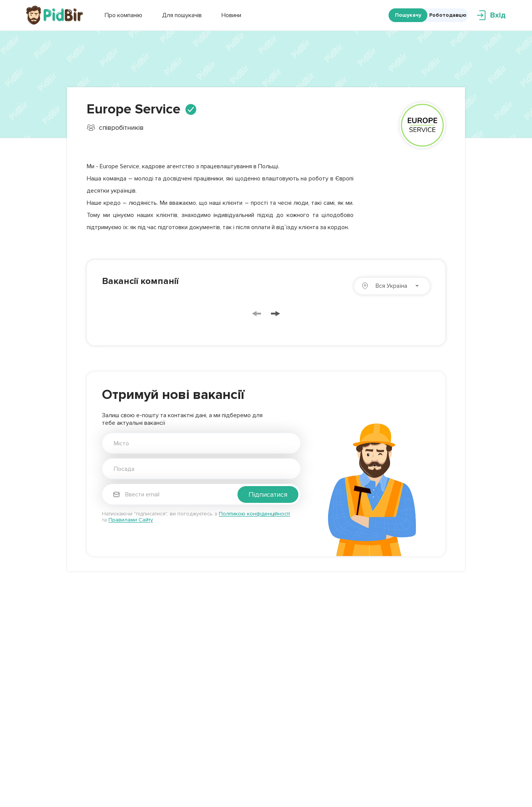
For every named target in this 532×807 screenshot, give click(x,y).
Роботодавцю (448, 15)
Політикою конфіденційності (254, 514)
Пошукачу (408, 15)
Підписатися (268, 494)
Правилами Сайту (131, 520)
